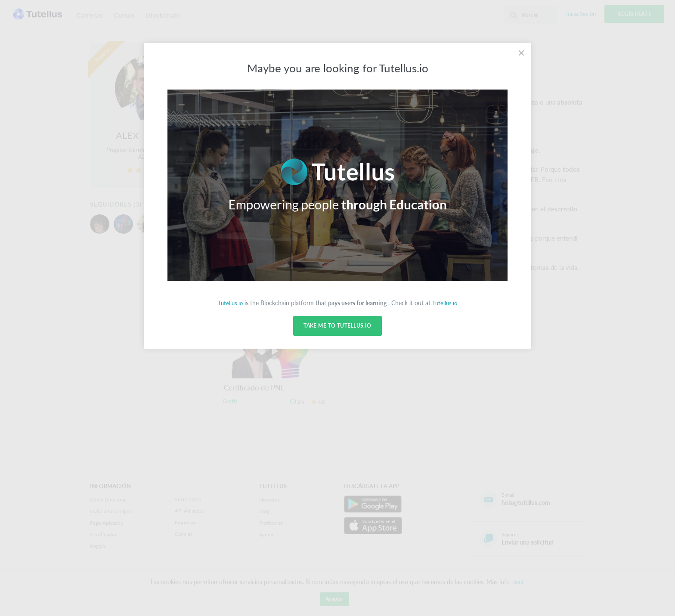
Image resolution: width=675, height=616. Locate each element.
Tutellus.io (230, 303)
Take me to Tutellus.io (337, 326)
